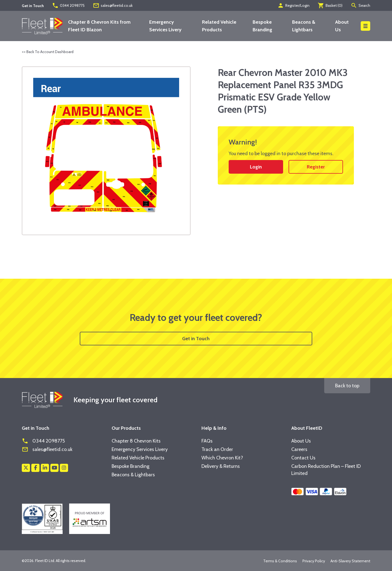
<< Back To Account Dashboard (48, 52)
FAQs (207, 441)
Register (316, 167)
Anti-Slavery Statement (350, 561)
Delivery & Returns (221, 466)
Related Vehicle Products (138, 458)
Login (256, 167)
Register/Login (293, 5)
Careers (299, 449)
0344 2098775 (68, 5)
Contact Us (303, 458)
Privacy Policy (314, 561)
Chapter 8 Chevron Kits (136, 441)
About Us (301, 441)
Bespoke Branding (131, 466)
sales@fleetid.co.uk (113, 5)
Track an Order (217, 449)
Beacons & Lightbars (133, 475)
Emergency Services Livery (140, 449)
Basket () (330, 5)
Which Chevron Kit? (222, 458)
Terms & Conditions (280, 561)
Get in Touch (196, 339)
